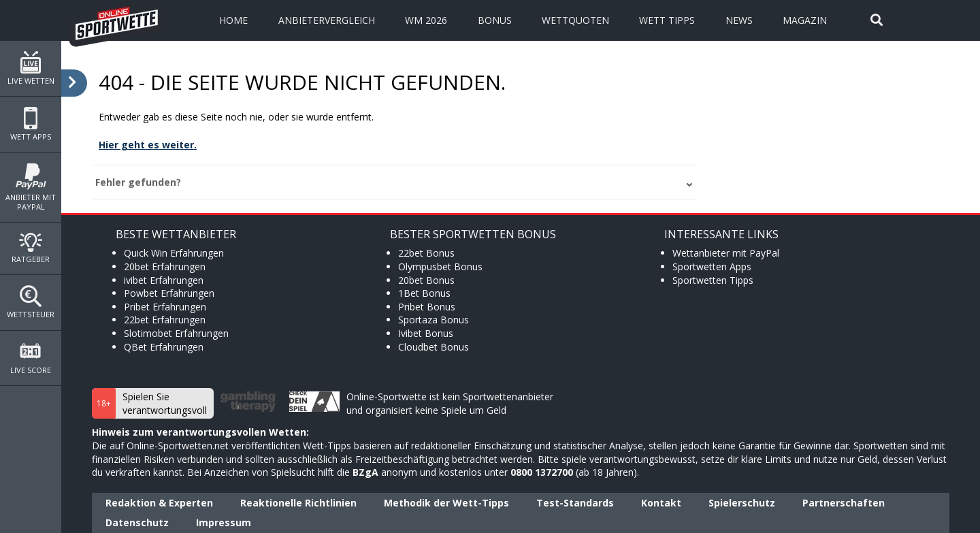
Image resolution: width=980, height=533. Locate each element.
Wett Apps (31, 124)
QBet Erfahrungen (164, 347)
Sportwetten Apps (712, 266)
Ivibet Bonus (426, 333)
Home (233, 20)
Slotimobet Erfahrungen (176, 333)
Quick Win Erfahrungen (174, 253)
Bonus (495, 20)
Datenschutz (137, 522)
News (739, 20)
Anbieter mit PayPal (31, 188)
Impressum (224, 522)
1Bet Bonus (424, 293)
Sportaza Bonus (434, 320)
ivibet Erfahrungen (164, 280)
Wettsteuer (31, 302)
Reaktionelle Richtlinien (298, 503)
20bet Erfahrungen (165, 266)
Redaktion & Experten (159, 503)
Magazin (805, 20)
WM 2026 (426, 20)
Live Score (31, 358)
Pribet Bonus (427, 307)
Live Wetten (31, 68)
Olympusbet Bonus (440, 266)
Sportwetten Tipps (713, 280)
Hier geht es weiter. (148, 145)
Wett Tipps (667, 20)
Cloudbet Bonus (434, 347)
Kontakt (661, 503)
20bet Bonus (426, 280)
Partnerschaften (844, 503)
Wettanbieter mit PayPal (726, 253)
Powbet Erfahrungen (169, 293)
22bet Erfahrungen (165, 320)
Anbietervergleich (327, 20)
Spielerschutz (742, 503)
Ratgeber (31, 248)
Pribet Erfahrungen (165, 307)
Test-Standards (575, 503)
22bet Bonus (426, 253)
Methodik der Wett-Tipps (446, 503)
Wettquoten (575, 20)
